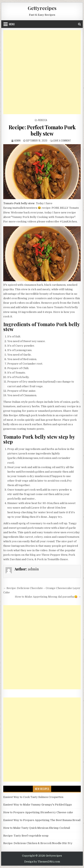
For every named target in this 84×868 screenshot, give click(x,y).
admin (17, 140)
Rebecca (43, 120)
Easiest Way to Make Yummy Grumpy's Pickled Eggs (38, 805)
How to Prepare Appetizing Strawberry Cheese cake (38, 812)
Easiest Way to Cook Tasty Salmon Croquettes (33, 797)
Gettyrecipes (42, 8)
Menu (12, 24)
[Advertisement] (42, 72)
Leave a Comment (62, 140)
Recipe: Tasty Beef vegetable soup (26, 836)
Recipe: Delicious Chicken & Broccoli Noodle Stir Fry (38, 843)
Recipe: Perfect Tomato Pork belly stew (42, 130)
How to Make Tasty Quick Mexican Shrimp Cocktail (37, 828)
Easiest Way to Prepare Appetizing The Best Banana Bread (42, 820)
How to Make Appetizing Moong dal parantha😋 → (48, 597)
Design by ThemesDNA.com (42, 862)
